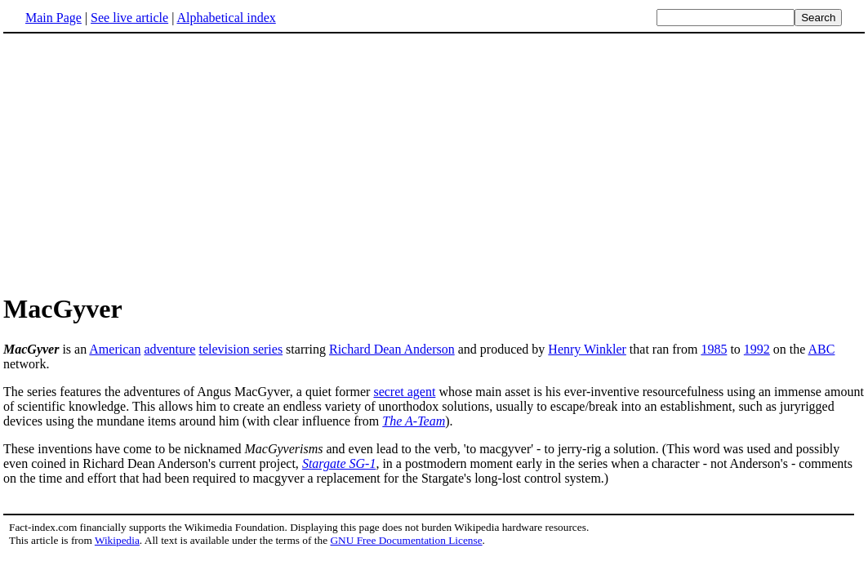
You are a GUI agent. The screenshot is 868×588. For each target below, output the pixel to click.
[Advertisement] (140, 163)
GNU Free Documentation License (406, 540)
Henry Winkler (587, 349)
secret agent (404, 392)
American (115, 349)
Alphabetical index (226, 18)
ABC (822, 349)
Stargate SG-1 (339, 463)
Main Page (53, 18)
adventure (169, 349)
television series (240, 349)
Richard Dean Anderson (392, 349)
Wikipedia (117, 540)
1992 (757, 349)
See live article (129, 18)
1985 (714, 349)
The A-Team (414, 421)
